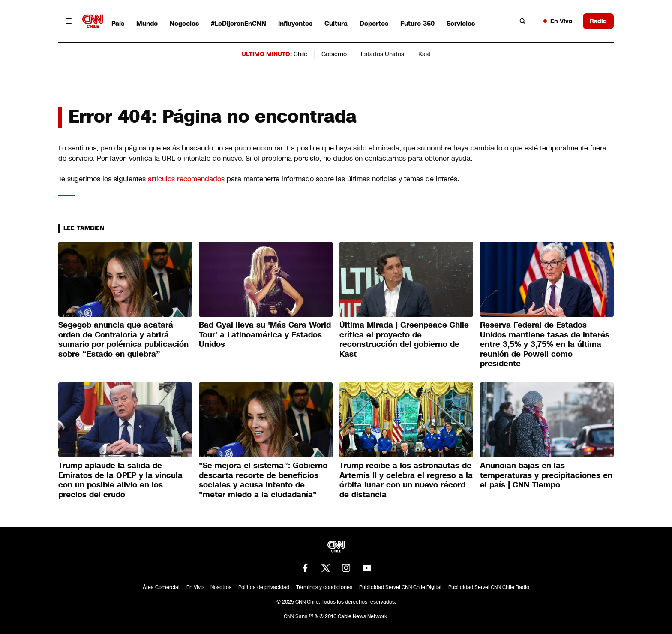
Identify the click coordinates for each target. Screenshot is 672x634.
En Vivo (558, 21)
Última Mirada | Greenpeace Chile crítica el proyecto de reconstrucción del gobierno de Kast (404, 340)
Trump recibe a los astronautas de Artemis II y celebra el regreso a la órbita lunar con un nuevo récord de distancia (406, 480)
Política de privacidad (264, 587)
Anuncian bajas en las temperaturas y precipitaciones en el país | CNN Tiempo (546, 475)
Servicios (461, 23)
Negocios (184, 23)
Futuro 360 (417, 23)
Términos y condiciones (324, 587)
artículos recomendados (186, 179)
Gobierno (334, 54)
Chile (300, 54)
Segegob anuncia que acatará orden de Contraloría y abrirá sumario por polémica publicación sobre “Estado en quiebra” (123, 340)
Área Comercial (161, 587)
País (118, 23)
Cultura (336, 23)
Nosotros (221, 587)
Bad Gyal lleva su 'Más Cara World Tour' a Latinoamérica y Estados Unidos (265, 335)
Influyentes (295, 23)
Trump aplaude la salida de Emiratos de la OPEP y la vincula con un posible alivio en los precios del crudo (120, 480)
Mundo (147, 23)
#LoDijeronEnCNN (238, 23)
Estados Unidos (382, 54)
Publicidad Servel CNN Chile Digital (400, 587)
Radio (598, 21)
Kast (424, 54)
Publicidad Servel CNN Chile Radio (489, 587)
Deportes (374, 23)
